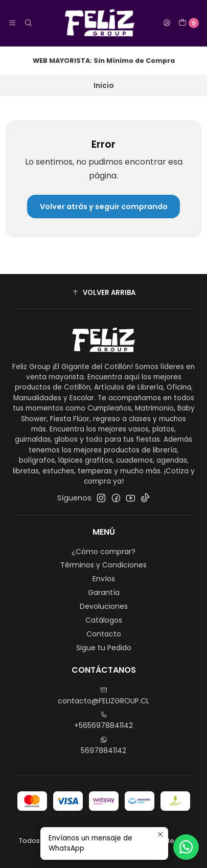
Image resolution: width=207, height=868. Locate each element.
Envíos (104, 579)
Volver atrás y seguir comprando (104, 207)
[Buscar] (28, 23)
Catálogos (104, 620)
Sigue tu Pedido (104, 648)
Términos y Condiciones (103, 565)
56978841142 (103, 746)
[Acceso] (167, 23)
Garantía (104, 592)
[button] (103, 292)
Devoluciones (104, 606)
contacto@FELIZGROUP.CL (103, 696)
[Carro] (189, 23)
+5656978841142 (103, 721)
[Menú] (12, 23)
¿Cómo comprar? (103, 552)
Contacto (104, 634)
